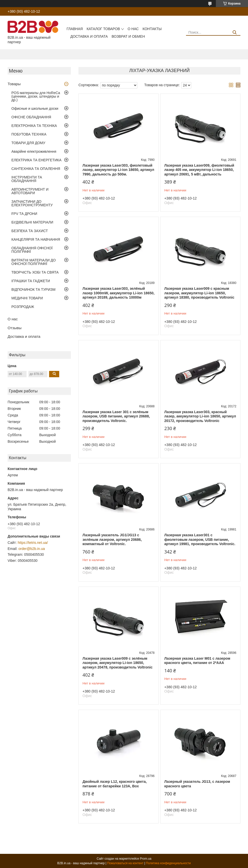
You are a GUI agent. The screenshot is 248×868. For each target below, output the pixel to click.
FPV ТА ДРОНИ (24, 214)
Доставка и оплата (89, 36)
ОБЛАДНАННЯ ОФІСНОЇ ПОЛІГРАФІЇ (32, 250)
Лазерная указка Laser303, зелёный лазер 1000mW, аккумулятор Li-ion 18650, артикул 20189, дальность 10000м (118, 293)
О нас (133, 29)
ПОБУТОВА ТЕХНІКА (29, 134)
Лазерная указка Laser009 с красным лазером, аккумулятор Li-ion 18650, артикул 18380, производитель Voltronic (199, 293)
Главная (75, 29)
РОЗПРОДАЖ (23, 307)
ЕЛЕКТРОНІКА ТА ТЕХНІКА (34, 126)
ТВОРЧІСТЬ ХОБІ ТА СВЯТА (35, 272)
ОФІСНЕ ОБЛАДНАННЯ (31, 117)
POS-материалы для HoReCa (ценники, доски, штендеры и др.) (36, 96)
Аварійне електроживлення (34, 151)
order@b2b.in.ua (32, 549)
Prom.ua (146, 859)
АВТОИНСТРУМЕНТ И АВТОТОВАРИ (30, 191)
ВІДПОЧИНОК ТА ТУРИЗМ (33, 290)
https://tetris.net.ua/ (33, 543)
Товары (14, 84)
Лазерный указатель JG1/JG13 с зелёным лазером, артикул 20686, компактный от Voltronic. (112, 539)
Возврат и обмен (128, 36)
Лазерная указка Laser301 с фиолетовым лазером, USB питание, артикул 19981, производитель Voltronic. (200, 539)
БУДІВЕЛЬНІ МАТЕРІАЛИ (32, 222)
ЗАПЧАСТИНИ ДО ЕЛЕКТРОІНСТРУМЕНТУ (32, 203)
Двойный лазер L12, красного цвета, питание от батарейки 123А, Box (115, 784)
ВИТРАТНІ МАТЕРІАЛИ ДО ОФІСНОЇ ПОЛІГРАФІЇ (34, 262)
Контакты (152, 29)
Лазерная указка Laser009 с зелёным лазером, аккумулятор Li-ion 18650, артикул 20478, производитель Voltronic (118, 663)
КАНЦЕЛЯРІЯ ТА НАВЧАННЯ (36, 239)
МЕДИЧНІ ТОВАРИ (27, 298)
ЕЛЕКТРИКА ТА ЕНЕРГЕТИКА (36, 160)
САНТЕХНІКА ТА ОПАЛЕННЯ (36, 169)
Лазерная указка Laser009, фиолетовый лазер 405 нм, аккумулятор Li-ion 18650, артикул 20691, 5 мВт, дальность (199, 170)
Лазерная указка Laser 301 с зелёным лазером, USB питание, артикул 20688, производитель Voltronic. (116, 416)
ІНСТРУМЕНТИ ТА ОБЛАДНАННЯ (27, 179)
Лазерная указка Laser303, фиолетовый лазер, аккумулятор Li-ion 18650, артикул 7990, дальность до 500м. (118, 170)
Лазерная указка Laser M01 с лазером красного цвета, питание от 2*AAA (197, 661)
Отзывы (15, 328)
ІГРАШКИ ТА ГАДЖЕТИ (31, 281)
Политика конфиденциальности (168, 863)
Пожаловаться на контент (125, 863)
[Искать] (235, 32)
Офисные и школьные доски (35, 108)
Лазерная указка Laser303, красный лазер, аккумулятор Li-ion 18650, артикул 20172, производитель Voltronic (200, 416)
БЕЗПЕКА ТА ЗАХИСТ (30, 231)
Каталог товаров (103, 29)
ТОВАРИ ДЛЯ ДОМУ (28, 143)
